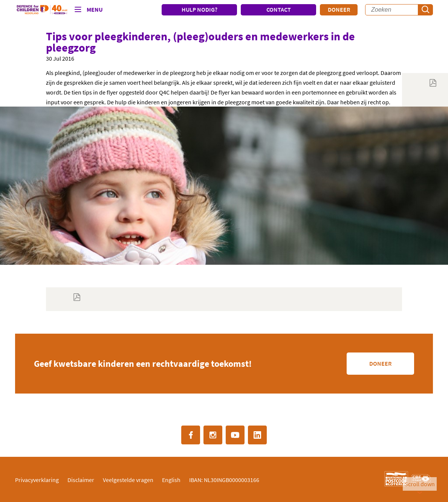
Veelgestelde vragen (128, 480)
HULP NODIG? (200, 9)
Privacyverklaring (37, 480)
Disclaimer (81, 480)
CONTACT (279, 9)
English (171, 480)
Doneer (339, 9)
